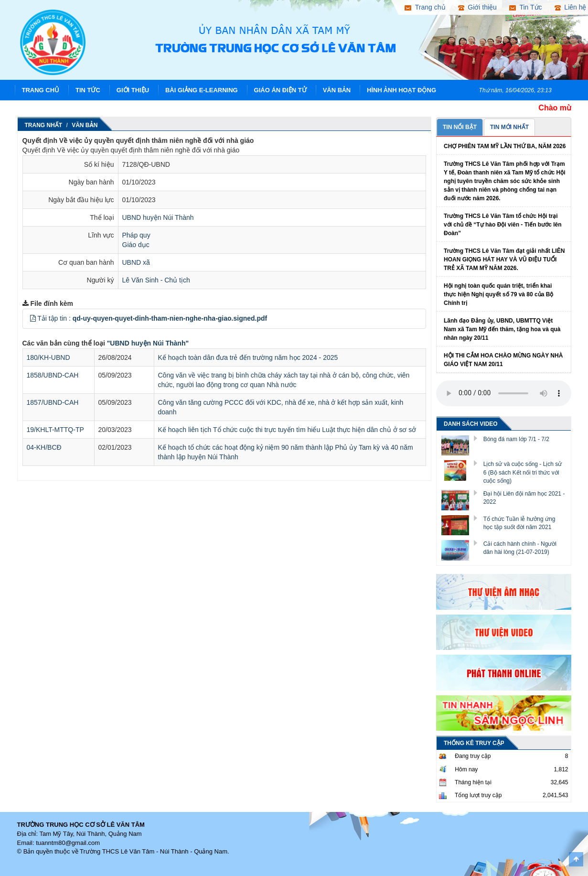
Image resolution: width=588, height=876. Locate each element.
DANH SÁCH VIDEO (471, 424)
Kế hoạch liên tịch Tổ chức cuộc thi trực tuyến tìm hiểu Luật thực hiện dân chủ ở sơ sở (287, 430)
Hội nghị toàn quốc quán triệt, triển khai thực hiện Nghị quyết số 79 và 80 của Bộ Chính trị (498, 294)
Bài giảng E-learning (202, 90)
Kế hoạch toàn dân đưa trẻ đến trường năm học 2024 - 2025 (248, 357)
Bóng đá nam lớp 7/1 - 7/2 (516, 439)
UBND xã (136, 262)
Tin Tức (88, 90)
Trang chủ (41, 90)
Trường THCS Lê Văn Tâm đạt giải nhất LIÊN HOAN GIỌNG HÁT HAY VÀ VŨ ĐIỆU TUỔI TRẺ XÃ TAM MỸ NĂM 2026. (504, 260)
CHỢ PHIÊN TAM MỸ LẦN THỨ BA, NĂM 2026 (505, 146)
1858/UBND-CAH (53, 375)
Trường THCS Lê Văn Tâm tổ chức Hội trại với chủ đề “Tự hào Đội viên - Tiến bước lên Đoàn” (502, 225)
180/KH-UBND (48, 357)
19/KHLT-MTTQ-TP (55, 430)
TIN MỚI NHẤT (509, 127)
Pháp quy (136, 235)
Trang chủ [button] (425, 7)
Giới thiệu (133, 90)
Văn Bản (337, 90)
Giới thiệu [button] (477, 7)
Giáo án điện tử (280, 90)
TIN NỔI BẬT (460, 127)
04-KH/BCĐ (44, 447)
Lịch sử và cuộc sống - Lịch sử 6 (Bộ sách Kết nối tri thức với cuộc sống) (523, 472)
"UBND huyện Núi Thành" (148, 343)
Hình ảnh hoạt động (401, 90)
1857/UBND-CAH (53, 402)
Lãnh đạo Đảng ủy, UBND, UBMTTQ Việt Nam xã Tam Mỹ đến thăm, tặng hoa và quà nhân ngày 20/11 (502, 329)
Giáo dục (136, 245)
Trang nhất (44, 125)
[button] (33, 318)
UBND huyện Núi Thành (158, 217)
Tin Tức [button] (526, 7)
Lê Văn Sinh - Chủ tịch (156, 280)
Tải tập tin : (152, 318)
